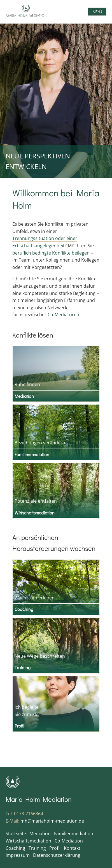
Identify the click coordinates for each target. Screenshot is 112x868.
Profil (19, 726)
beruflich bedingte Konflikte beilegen (51, 253)
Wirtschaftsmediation (35, 513)
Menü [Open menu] (97, 12)
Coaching (24, 609)
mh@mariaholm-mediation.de (52, 821)
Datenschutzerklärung (57, 855)
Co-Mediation (69, 841)
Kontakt (72, 848)
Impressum (18, 855)
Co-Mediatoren (63, 315)
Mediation (24, 396)
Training (23, 667)
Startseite (16, 834)
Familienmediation (32, 454)
